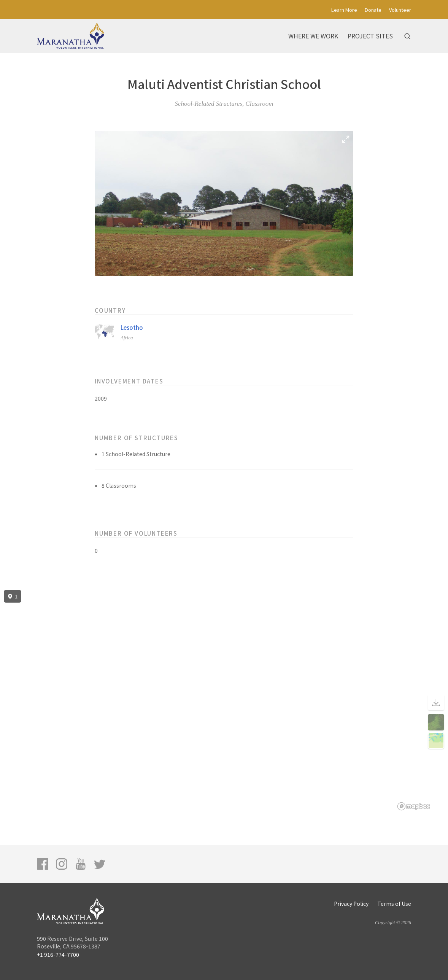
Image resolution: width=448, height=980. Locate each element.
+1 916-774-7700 (58, 955)
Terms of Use (394, 904)
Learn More (344, 10)
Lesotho (132, 327)
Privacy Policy (351, 904)
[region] (224, 700)
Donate (373, 10)
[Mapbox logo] (414, 806)
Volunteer (400, 10)
